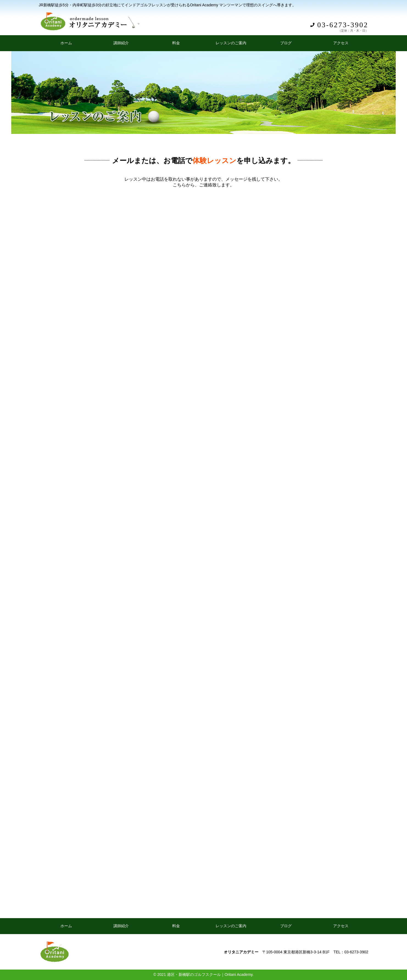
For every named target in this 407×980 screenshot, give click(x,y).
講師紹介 (121, 43)
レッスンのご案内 (231, 43)
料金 (176, 43)
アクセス (341, 43)
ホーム (66, 43)
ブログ (286, 43)
